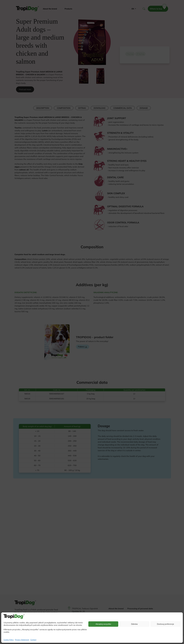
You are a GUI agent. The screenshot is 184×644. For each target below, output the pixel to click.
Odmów (134, 624)
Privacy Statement (22, 640)
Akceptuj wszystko (103, 624)
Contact (33, 640)
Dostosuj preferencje (166, 624)
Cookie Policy (9, 640)
